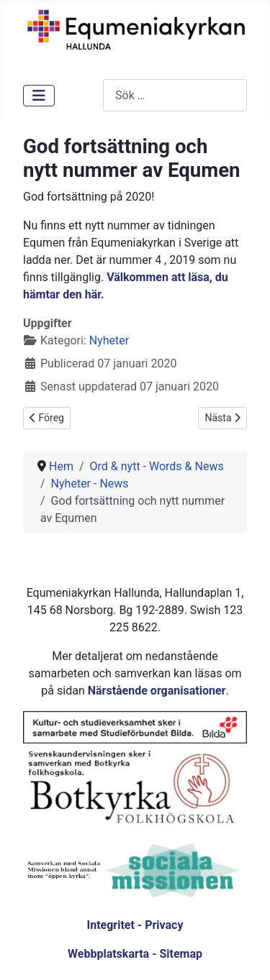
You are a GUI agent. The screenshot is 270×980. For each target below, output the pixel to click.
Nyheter (109, 340)
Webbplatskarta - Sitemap (135, 954)
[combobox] (175, 95)
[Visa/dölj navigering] (39, 96)
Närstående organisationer (157, 691)
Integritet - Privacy (135, 925)
